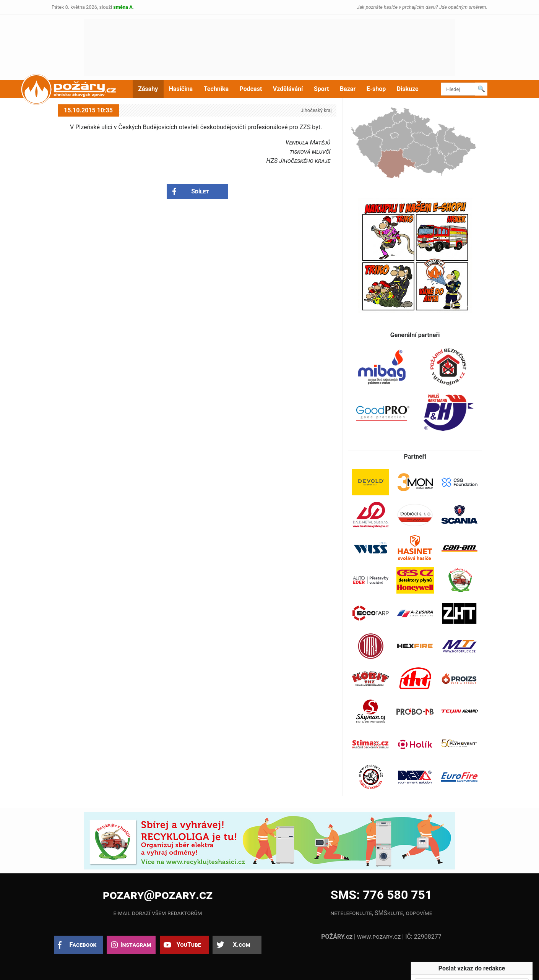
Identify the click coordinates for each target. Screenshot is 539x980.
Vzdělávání (288, 89)
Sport (321, 89)
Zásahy (148, 89)
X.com (241, 945)
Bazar (348, 89)
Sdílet (200, 191)
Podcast (251, 89)
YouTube (189, 945)
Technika (216, 89)
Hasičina (181, 89)
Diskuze (408, 89)
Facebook (83, 945)
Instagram (136, 945)
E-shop (376, 89)
